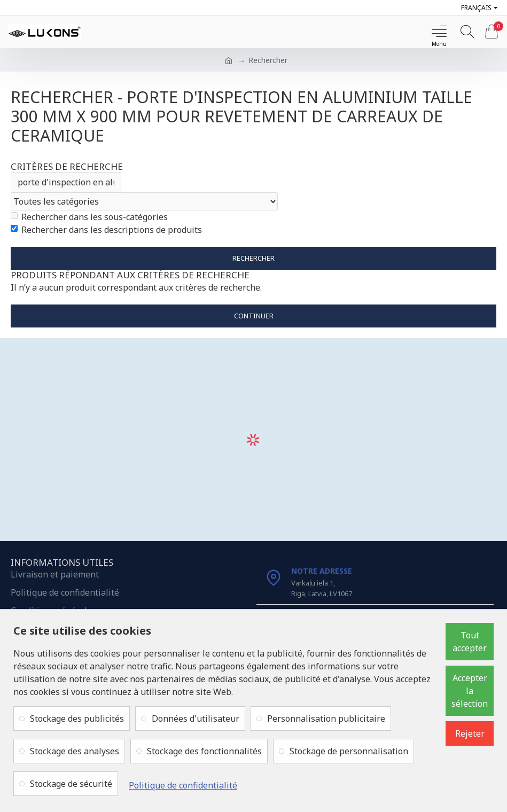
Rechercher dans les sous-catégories (89, 217)
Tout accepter (470, 642)
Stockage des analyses (75, 751)
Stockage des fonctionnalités (204, 751)
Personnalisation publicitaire (326, 719)
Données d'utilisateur (196, 719)
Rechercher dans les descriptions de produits (106, 230)
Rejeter (470, 733)
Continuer (254, 316)
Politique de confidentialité (183, 785)
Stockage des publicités (77, 719)
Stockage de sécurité (71, 784)
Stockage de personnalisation (349, 751)
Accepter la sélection (470, 691)
